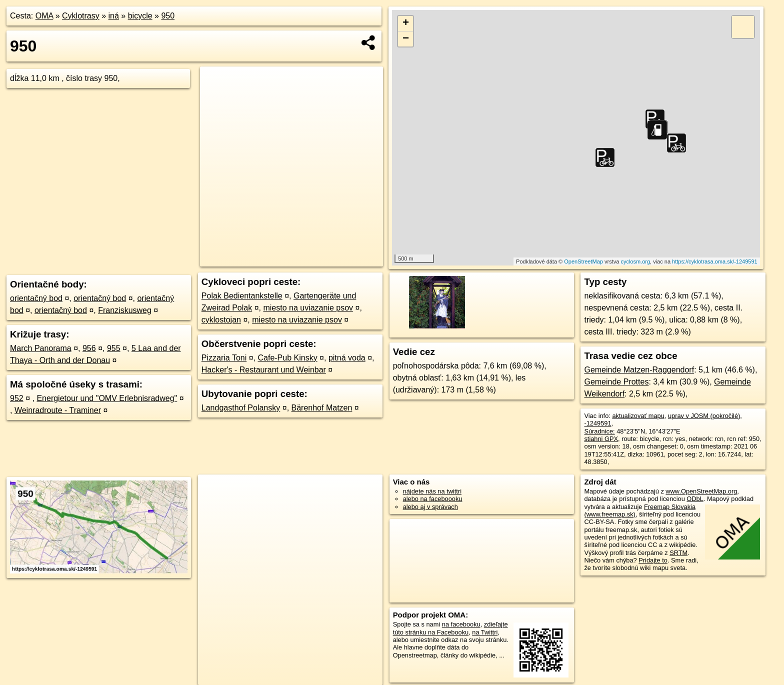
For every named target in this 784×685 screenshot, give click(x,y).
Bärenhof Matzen (322, 408)
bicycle (140, 16)
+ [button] (406, 23)
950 (168, 16)
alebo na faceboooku (433, 499)
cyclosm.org (635, 261)
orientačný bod (36, 298)
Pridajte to (653, 560)
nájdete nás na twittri (432, 491)
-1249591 (597, 423)
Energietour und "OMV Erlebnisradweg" (107, 398)
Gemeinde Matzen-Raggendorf (639, 370)
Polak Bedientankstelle (242, 296)
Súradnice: (599, 431)
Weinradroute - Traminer (58, 410)
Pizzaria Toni (224, 358)
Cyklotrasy (81, 16)
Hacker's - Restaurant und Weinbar (264, 370)
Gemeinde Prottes (616, 382)
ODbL (695, 499)
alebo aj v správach (430, 507)
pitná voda (347, 358)
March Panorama (41, 348)
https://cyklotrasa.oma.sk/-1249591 (715, 261)
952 (17, 398)
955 (114, 348)
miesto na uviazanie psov (308, 308)
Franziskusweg (125, 310)
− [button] (406, 39)
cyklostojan (221, 320)
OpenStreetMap (583, 261)
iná (114, 16)
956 (89, 348)
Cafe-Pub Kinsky (287, 358)
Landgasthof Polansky (241, 408)
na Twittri (485, 632)
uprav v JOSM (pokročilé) (704, 416)
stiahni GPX (601, 439)
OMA (44, 16)
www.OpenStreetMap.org (701, 491)
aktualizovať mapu (638, 416)
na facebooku (461, 624)
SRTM (678, 553)
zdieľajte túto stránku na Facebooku (450, 628)
